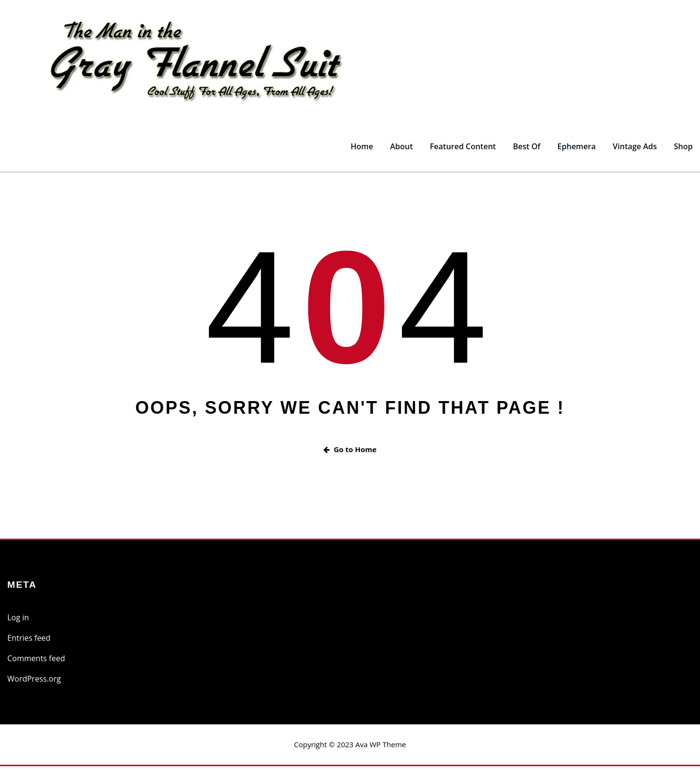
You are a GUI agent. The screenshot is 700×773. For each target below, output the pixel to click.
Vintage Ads (635, 154)
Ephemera (577, 154)
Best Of (526, 154)
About (401, 154)
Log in (18, 625)
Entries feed (29, 645)
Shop (683, 154)
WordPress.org (34, 686)
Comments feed (36, 666)
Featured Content (463, 154)
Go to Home (350, 456)
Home (362, 154)
